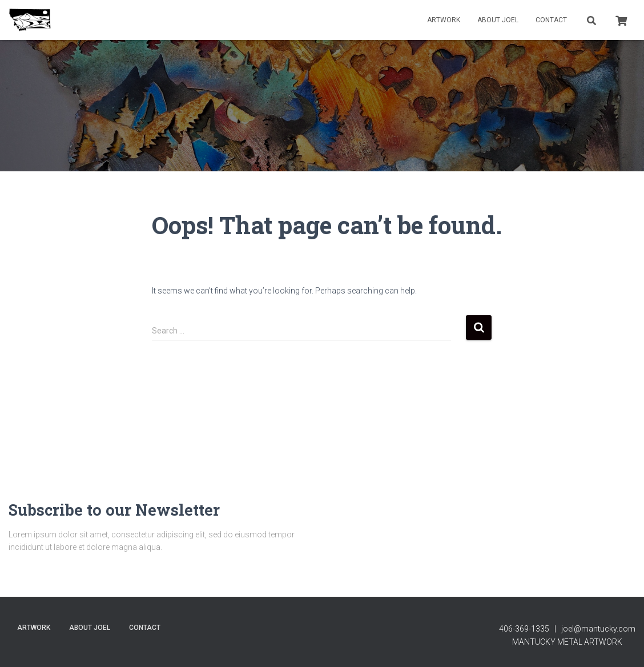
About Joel (498, 20)
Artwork (444, 20)
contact (551, 20)
